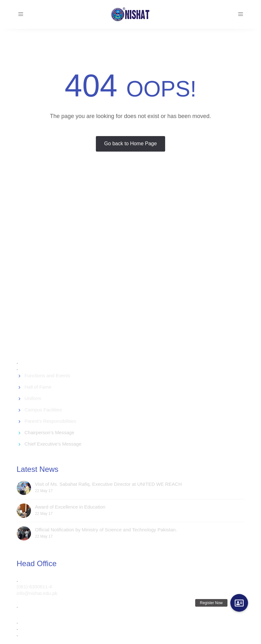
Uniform (33, 398)
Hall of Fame (38, 387)
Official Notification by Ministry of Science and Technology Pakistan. (106, 530)
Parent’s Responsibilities (50, 421)
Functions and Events (47, 375)
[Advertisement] (139, 269)
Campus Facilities (43, 410)
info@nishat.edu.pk (37, 593)
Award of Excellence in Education (70, 507)
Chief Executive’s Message (53, 444)
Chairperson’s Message (50, 432)
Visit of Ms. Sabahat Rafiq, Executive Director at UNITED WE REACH (109, 484)
